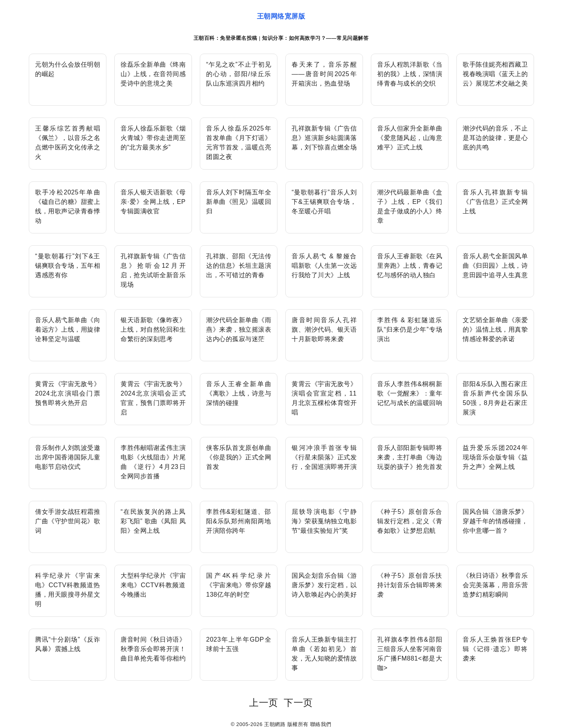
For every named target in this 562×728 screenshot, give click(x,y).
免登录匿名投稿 (239, 38)
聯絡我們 (321, 724)
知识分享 (273, 38)
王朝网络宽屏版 (281, 16)
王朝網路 (275, 724)
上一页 (264, 703)
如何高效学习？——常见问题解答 (329, 38)
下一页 (298, 703)
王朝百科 (204, 38)
